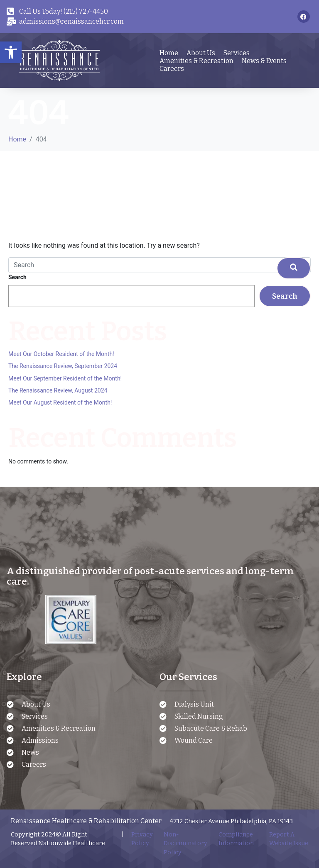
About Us (201, 53)
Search (17, 277)
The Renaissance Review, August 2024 (58, 390)
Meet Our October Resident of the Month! (61, 354)
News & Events (264, 61)
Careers (172, 69)
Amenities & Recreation (196, 61)
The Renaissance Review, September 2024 (63, 366)
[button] (11, 52)
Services (237, 53)
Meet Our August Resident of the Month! (60, 402)
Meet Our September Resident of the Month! (65, 378)
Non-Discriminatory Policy (185, 844)
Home (169, 53)
